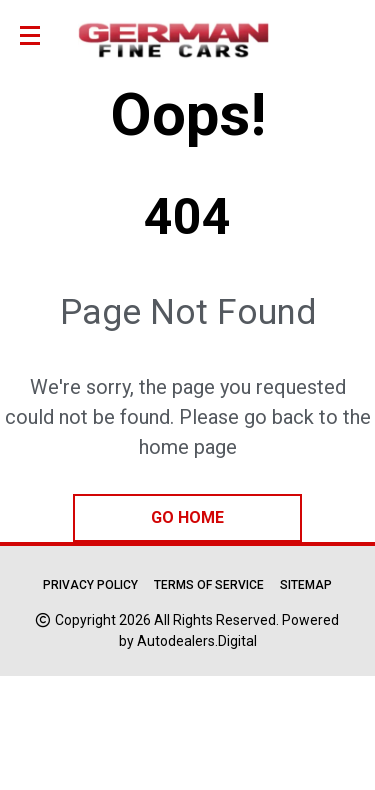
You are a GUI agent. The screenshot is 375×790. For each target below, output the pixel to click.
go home (187, 517)
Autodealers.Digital (197, 641)
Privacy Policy (90, 585)
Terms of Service (209, 585)
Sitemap (306, 585)
